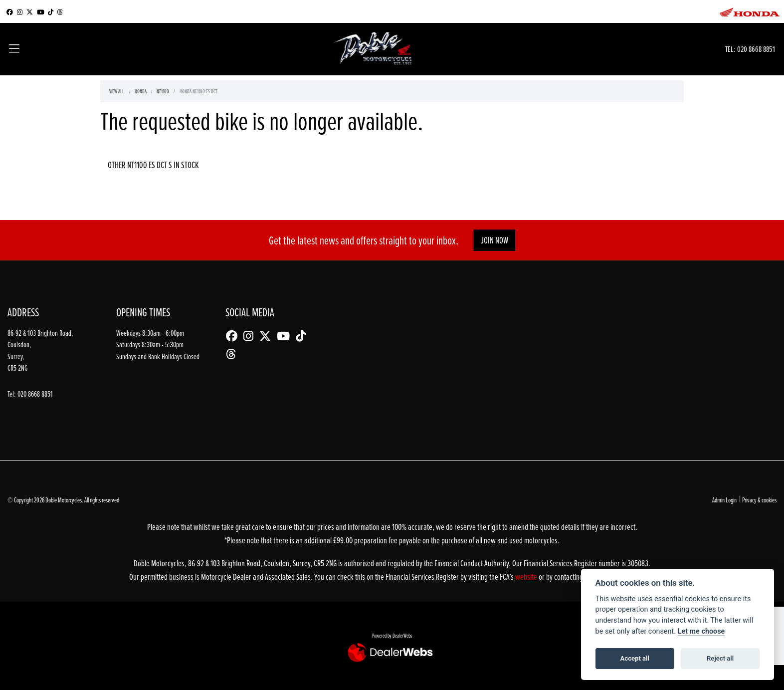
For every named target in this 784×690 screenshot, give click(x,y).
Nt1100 (163, 91)
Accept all (635, 658)
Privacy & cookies (759, 500)
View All (117, 91)
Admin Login (724, 500)
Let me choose (701, 631)
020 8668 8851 (756, 49)
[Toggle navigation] (14, 49)
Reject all (720, 658)
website (527, 576)
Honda (141, 91)
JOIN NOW (494, 240)
